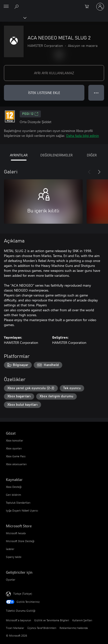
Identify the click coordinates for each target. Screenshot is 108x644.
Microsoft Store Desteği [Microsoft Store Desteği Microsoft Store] (20, 541)
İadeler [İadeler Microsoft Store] (10, 549)
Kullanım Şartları (82, 620)
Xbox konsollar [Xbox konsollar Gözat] (15, 440)
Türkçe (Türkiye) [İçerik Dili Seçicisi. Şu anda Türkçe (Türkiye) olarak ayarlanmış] (23, 594)
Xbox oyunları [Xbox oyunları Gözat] (14, 448)
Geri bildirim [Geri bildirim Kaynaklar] (13, 495)
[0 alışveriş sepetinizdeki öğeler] (88, 7)
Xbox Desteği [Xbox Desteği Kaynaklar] (14, 487)
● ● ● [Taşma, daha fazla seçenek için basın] (96, 93)
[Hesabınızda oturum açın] (100, 7)
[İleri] (99, 172)
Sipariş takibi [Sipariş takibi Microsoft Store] (14, 557)
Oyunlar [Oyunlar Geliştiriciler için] (11, 580)
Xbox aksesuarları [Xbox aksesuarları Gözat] (16, 464)
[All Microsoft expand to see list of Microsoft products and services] (6, 7)
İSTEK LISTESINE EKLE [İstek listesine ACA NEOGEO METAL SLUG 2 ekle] (44, 93)
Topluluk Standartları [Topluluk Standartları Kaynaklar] (18, 503)
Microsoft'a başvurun (18, 620)
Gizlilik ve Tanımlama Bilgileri (52, 620)
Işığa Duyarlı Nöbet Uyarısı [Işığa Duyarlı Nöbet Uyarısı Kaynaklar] (22, 510)
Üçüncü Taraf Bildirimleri (42, 628)
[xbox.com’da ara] (17, 6)
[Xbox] (13, 18)
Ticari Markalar (15, 628)
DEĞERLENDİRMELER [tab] (56, 155)
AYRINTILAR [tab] (19, 155)
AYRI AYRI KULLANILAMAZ (54, 73)
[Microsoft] (54, 4)
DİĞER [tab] (92, 155)
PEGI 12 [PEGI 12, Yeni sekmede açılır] (30, 114)
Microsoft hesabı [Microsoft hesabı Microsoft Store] (16, 533)
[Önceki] (89, 172)
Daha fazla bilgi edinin (83, 136)
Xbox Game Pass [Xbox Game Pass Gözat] (16, 456)
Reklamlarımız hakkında (74, 628)
